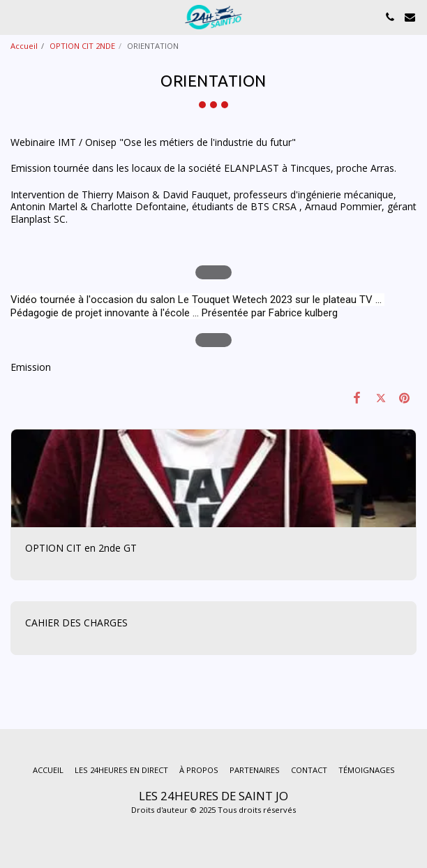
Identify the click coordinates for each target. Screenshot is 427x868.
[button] (15, 16)
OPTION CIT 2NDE (82, 46)
